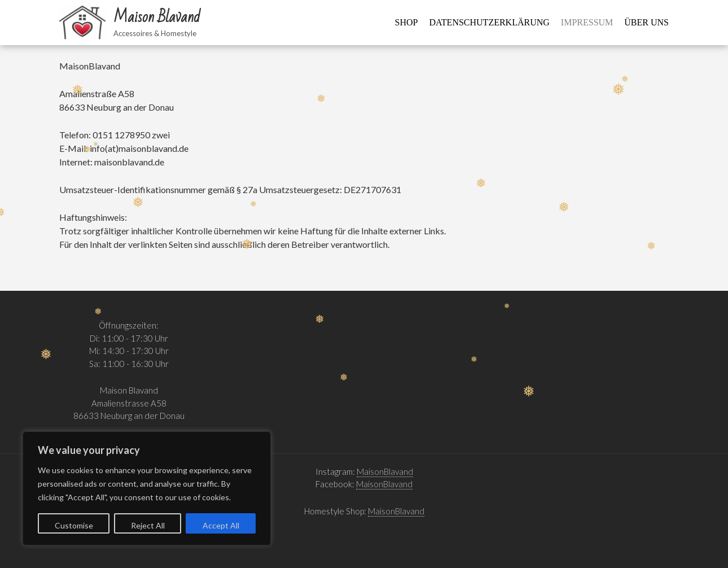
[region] (147, 488)
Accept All (221, 525)
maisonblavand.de (129, 162)
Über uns (646, 22)
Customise (74, 525)
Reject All (148, 525)
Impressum (587, 22)
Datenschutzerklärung (490, 22)
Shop (407, 22)
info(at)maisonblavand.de (139, 148)
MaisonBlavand (385, 471)
